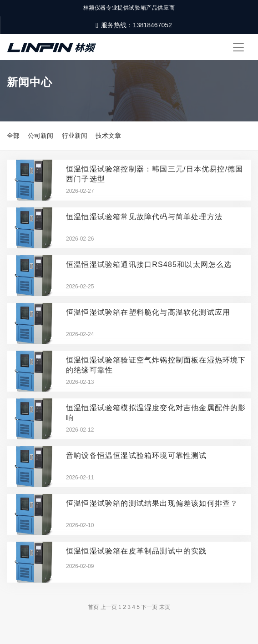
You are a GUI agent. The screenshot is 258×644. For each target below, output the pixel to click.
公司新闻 (40, 136)
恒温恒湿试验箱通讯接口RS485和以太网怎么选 (149, 264)
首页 (93, 607)
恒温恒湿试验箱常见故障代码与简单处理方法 (144, 217)
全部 (13, 136)
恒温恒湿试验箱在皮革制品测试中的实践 (137, 551)
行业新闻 (75, 136)
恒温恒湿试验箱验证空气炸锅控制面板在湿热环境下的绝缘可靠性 (156, 365)
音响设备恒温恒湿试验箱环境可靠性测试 (137, 455)
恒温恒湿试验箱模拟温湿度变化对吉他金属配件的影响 (156, 413)
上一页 (109, 607)
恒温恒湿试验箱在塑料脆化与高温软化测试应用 (148, 312)
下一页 (149, 607)
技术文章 (108, 136)
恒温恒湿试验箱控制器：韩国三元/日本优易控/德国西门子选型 (155, 174)
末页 (165, 607)
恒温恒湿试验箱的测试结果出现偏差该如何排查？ (152, 503)
